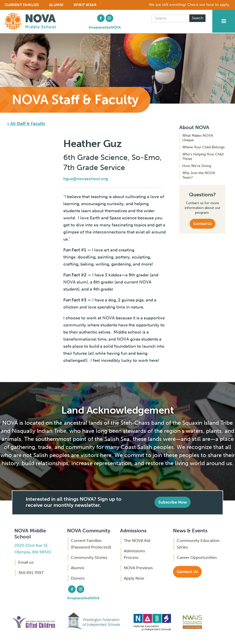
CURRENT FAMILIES (22, 5)
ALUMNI (56, 5)
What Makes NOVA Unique (198, 138)
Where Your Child (203, 147)
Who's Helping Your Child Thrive (203, 157)
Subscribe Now (173, 502)
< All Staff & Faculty (26, 124)
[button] (224, 21)
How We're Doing (197, 166)
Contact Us (202, 224)
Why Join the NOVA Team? (199, 175)
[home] (31, 21)
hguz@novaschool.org (86, 179)
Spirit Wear (85, 5)
